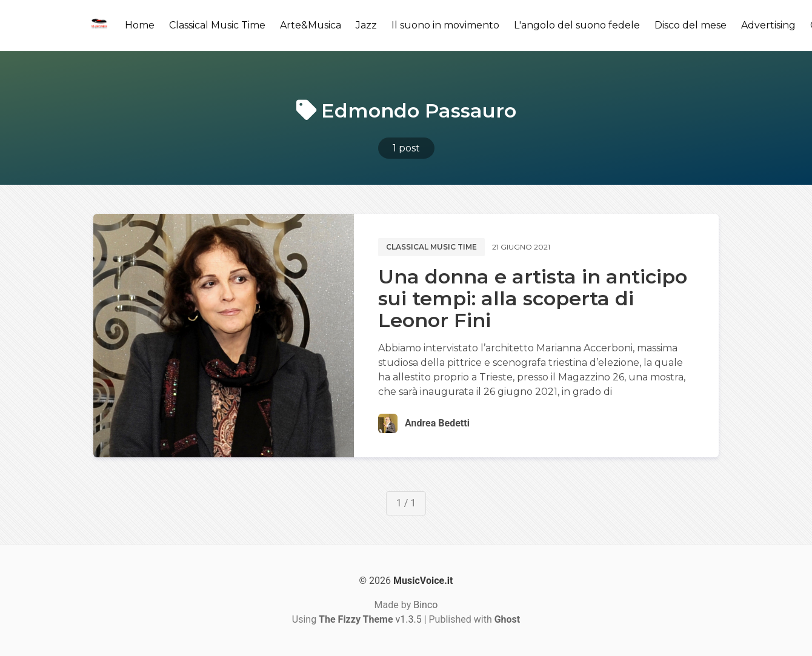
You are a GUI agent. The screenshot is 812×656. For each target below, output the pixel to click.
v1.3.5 (370, 619)
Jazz (366, 25)
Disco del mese (691, 25)
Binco (425, 605)
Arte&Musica (311, 25)
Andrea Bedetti (437, 423)
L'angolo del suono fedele (577, 25)
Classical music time (431, 247)
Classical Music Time (217, 25)
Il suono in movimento (445, 25)
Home (140, 25)
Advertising (768, 25)
